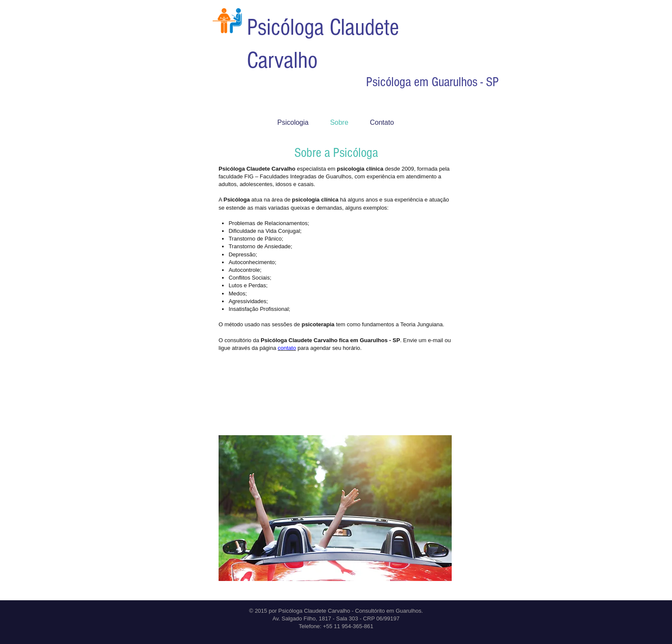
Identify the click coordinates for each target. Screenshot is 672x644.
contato (287, 348)
